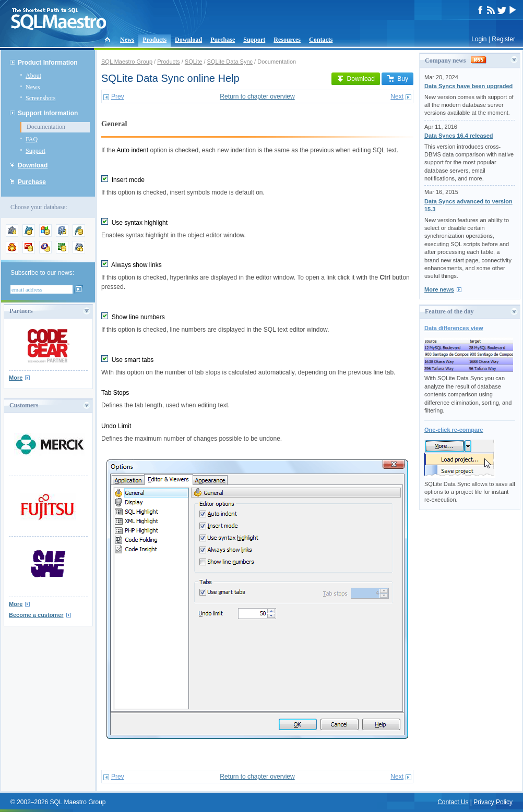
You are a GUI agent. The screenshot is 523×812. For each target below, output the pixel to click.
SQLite (194, 62)
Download (188, 40)
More (16, 378)
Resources (287, 40)
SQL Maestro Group (127, 62)
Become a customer (36, 615)
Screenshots (40, 98)
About (33, 76)
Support (254, 40)
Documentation (46, 127)
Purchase (223, 40)
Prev (118, 96)
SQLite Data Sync (230, 62)
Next (397, 96)
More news (439, 289)
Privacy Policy (493, 802)
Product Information (48, 63)
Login (479, 39)
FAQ (32, 139)
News (127, 40)
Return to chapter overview (257, 96)
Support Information (48, 113)
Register (503, 39)
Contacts (321, 40)
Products (154, 40)
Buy (397, 79)
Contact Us (453, 802)
